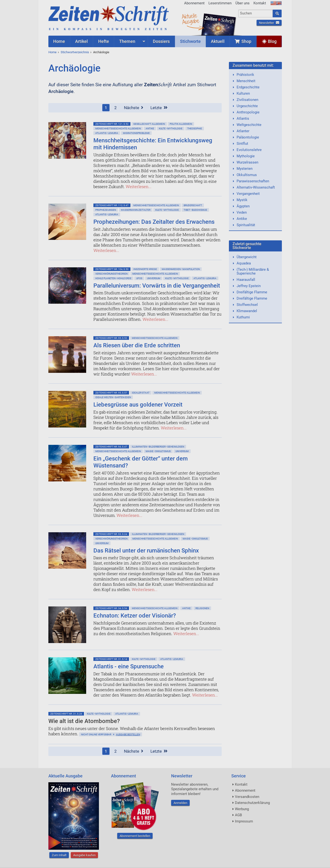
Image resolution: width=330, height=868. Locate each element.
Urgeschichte (247, 106)
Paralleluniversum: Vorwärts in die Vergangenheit (157, 286)
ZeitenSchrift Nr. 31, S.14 (111, 659)
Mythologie (246, 156)
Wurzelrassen (247, 162)
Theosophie (195, 128)
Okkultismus (247, 175)
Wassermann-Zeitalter (136, 210)
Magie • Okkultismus (158, 451)
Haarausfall (246, 280)
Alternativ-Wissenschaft (256, 187)
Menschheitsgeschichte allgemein (118, 128)
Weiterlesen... (139, 187)
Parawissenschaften (253, 181)
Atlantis (243, 118)
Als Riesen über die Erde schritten (137, 345)
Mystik (242, 200)
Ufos (139, 278)
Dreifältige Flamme (252, 292)
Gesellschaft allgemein (149, 124)
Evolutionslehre (249, 150)
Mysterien (245, 169)
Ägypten (243, 206)
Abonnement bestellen (135, 836)
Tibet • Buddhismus (195, 210)
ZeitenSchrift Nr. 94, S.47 (111, 447)
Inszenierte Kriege (145, 269)
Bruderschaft (193, 205)
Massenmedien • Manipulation (181, 269)
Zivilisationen (247, 100)
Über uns (243, 3)
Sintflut (242, 144)
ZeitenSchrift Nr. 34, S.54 (111, 608)
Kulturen (243, 93)
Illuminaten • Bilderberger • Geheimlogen (158, 447)
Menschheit (246, 81)
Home (52, 52)
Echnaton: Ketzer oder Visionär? (135, 616)
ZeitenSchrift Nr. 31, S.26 (66, 714)
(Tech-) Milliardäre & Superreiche (253, 271)
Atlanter (243, 131)
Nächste (134, 108)
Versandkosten (247, 797)
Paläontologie (248, 137)
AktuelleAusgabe (190, 19)
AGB (238, 815)
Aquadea (244, 263)
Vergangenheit (248, 194)
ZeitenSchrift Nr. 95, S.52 (111, 338)
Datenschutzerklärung (252, 803)
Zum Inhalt (59, 855)
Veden (242, 212)
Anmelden (180, 803)
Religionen (202, 608)
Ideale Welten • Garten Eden (113, 397)
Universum (154, 278)
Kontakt (260, 3)
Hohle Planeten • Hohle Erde (113, 278)
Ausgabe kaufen (84, 855)
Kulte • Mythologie (171, 128)
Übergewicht (247, 257)
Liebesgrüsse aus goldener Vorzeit (138, 405)
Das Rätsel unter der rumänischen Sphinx (146, 551)
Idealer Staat (141, 393)
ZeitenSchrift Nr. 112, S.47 (112, 205)
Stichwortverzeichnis (75, 52)
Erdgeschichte (248, 87)
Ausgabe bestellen (128, 734)
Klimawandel (247, 311)
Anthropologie (248, 112)
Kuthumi (243, 317)
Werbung (242, 809)
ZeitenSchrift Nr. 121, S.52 (112, 124)
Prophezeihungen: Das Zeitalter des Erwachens (154, 222)
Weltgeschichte (249, 125)
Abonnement (194, 3)
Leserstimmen (220, 3)
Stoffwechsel (247, 305)
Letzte (159, 108)
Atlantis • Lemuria (107, 133)
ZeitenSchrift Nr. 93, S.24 (111, 534)
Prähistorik (245, 75)
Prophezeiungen (106, 210)
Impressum (244, 821)
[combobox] (256, 13)
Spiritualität (246, 225)
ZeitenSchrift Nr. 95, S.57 (111, 393)
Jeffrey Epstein (249, 286)
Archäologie (101, 52)
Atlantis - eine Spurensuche (129, 666)
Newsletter (269, 23)
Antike (150, 128)
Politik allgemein (181, 124)
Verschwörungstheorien (111, 274)
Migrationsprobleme (136, 133)
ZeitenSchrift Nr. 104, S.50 (112, 269)
